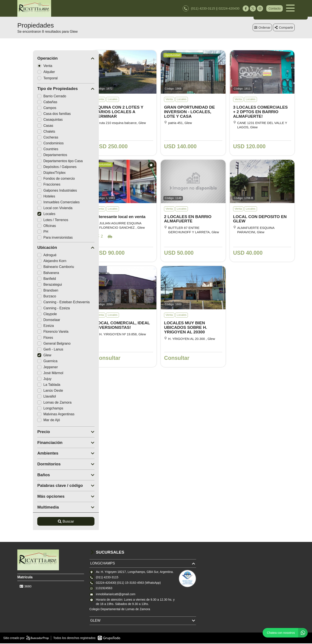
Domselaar (33, 320)
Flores (29, 338)
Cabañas (32, 103)
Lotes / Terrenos (37, 221)
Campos (31, 108)
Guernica (32, 362)
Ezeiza (30, 326)
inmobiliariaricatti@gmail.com (116, 595)
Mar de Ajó (33, 421)
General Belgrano (38, 344)
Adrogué (31, 256)
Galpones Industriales (41, 191)
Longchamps (35, 409)
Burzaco (31, 297)
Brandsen (32, 291)
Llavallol (31, 397)
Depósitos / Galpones (41, 167)
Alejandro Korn (36, 262)
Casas (30, 126)
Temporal (33, 79)
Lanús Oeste (35, 391)
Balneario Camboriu (40, 267)
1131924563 (104, 589)
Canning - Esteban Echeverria (48, 303)
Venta (31, 66)
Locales (31, 214)
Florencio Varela (37, 332)
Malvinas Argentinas (40, 415)
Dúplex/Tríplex (36, 173)
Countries (32, 150)
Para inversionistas (39, 238)
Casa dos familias (38, 114)
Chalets (31, 132)
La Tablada (33, 385)
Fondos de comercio (40, 179)
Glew (29, 356)
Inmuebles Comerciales (43, 203)
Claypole (31, 315)
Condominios (35, 144)
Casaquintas (34, 120)
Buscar (50, 522)
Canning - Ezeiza (38, 309)
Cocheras (32, 138)
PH (27, 232)
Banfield (31, 279)
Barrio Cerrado (36, 97)
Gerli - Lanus (35, 350)
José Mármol (35, 374)
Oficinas (31, 226)
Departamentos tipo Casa (44, 162)
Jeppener (32, 368)
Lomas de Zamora (39, 403)
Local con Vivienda (39, 209)
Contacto (275, 9)
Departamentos (37, 156)
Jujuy (29, 379)
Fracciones (33, 185)
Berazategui (34, 285)
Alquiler (32, 73)
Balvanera (32, 273)
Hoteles (31, 197)
